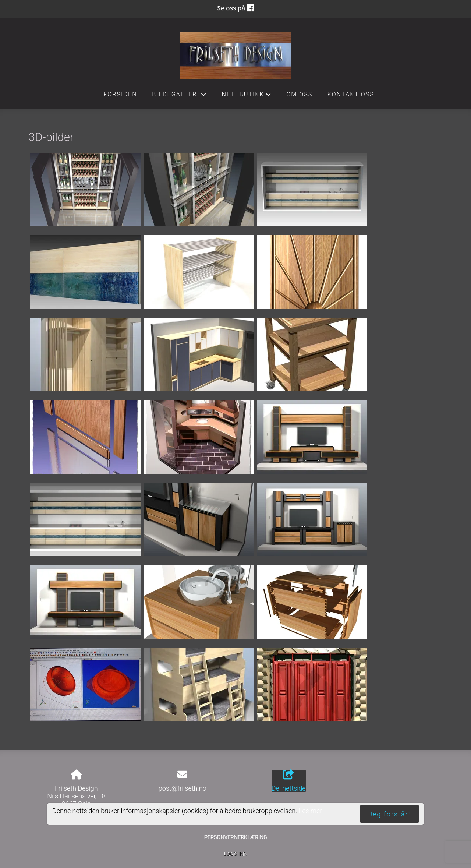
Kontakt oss (351, 94)
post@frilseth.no (183, 788)
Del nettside (289, 781)
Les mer (311, 811)
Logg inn (235, 854)
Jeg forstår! (389, 814)
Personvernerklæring (235, 837)
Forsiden (120, 94)
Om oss (299, 94)
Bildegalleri (179, 96)
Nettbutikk (247, 96)
